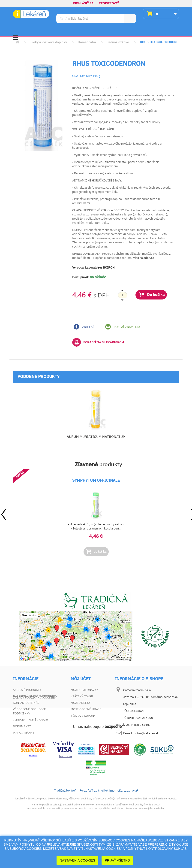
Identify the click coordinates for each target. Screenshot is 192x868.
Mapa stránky (24, 733)
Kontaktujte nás (26, 703)
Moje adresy (81, 703)
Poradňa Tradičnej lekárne (97, 832)
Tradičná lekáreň (65, 832)
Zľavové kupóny (83, 716)
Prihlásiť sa (83, 3)
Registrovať (109, 3)
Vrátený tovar (82, 696)
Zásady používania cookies (34, 739)
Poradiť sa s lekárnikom (98, 342)
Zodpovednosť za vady (31, 720)
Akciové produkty (27, 690)
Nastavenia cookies (78, 860)
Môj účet (81, 679)
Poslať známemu (123, 327)
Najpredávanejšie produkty (35, 696)
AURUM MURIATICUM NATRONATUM (96, 437)
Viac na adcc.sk (144, 258)
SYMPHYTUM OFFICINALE (96, 480)
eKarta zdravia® (128, 832)
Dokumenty (22, 726)
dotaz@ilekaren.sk (146, 733)
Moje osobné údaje (86, 709)
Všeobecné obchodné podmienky (30, 711)
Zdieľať (84, 327)
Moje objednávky (84, 690)
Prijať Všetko (117, 860)
